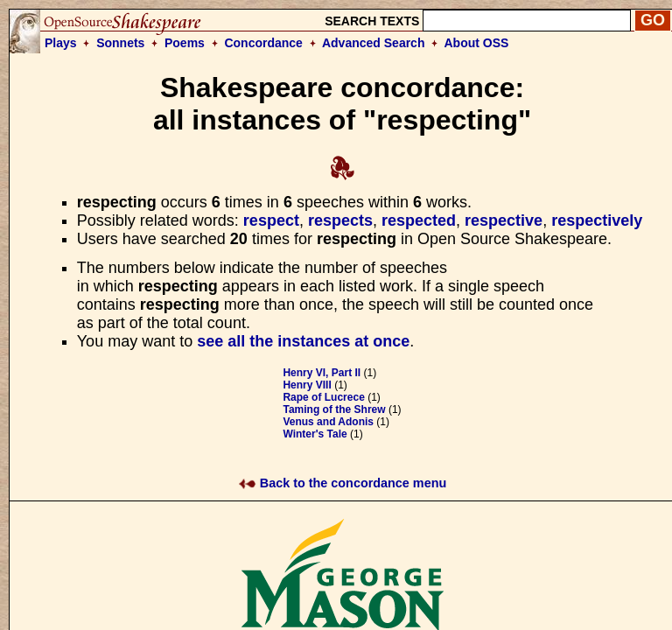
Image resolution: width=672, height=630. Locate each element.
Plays (61, 43)
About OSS (477, 43)
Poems (185, 43)
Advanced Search (374, 43)
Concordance (263, 43)
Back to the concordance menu (343, 483)
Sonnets (120, 43)
